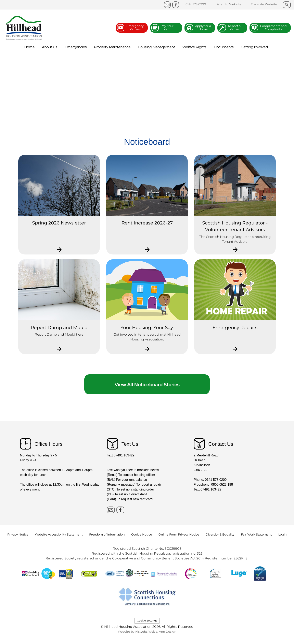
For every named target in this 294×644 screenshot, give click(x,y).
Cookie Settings (147, 621)
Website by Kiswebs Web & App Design (147, 632)
